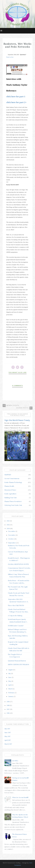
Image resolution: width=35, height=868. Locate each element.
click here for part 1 (16, 96)
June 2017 (8, 733)
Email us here (10, 57)
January (11, 696)
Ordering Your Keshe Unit (13, 505)
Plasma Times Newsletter (13, 501)
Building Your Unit (11, 498)
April (10, 685)
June (10, 677)
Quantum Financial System (17, 661)
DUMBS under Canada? (16, 626)
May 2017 (7, 736)
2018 (8, 705)
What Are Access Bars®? (20, 797)
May (10, 681)
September (12, 543)
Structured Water (10, 490)
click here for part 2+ (16, 102)
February (12, 693)
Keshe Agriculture (10, 494)
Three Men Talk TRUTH (16, 606)
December (12, 531)
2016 (8, 713)
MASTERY (8, 475)
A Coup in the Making (15, 616)
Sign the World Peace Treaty (17, 420)
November (12, 535)
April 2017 (8, 740)
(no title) (15, 761)
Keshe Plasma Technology (13, 482)
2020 (8, 529)
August (11, 670)
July (10, 674)
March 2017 (8, 744)
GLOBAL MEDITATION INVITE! (18, 564)
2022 (8, 521)
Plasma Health (9, 486)
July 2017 (7, 729)
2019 (8, 702)
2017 (8, 709)
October (11, 539)
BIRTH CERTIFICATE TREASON (19, 665)
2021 (8, 525)
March (11, 689)
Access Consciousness (12, 478)
